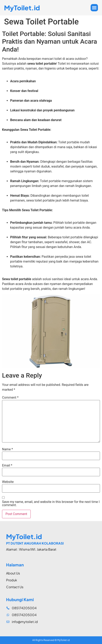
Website (8, 482)
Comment (10, 398)
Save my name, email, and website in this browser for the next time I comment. (51, 504)
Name (8, 449)
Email (7, 466)
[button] (94, 8)
